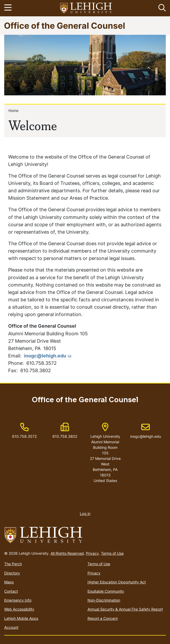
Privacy (92, 553)
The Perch (13, 564)
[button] (161, 8)
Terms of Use (112, 553)
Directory (12, 573)
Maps (9, 582)
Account (11, 627)
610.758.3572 (24, 436)
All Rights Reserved (67, 553)
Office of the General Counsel (65, 25)
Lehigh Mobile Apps (21, 618)
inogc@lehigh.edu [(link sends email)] (48, 356)
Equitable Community (106, 591)
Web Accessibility (19, 609)
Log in (85, 513)
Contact (11, 591)
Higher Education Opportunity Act (117, 582)
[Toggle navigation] (9, 8)
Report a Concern (103, 618)
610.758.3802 (65, 436)
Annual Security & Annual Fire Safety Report (125, 609)
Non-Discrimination (104, 600)
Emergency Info (18, 600)
